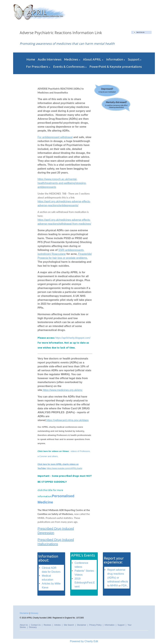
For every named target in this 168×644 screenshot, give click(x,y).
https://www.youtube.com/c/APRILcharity (64, 468)
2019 (78, 579)
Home (31, 59)
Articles (57, 625)
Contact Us (36, 625)
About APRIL (92, 59)
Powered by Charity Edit (84, 641)
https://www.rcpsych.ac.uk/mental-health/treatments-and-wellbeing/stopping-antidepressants (62, 183)
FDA (124, 586)
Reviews (47, 625)
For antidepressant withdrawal (55, 137)
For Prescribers (37, 67)
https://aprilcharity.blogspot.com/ (73, 338)
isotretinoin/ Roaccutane (52, 254)
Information (115, 59)
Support (134, 59)
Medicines (71, 59)
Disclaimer (24, 613)
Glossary (34, 613)
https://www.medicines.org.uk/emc (62, 390)
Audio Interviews (50, 59)
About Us (24, 625)
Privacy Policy (95, 625)
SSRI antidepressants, (71, 250)
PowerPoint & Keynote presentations (116, 67)
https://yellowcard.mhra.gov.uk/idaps (67, 420)
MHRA (114, 586)
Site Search (69, 625)
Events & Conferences (69, 67)
